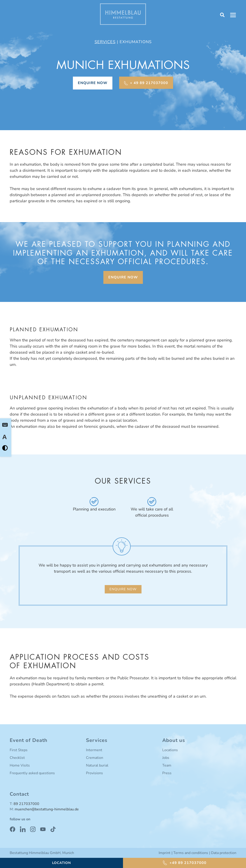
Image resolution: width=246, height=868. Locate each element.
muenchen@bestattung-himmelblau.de (47, 809)
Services (105, 42)
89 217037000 (26, 804)
